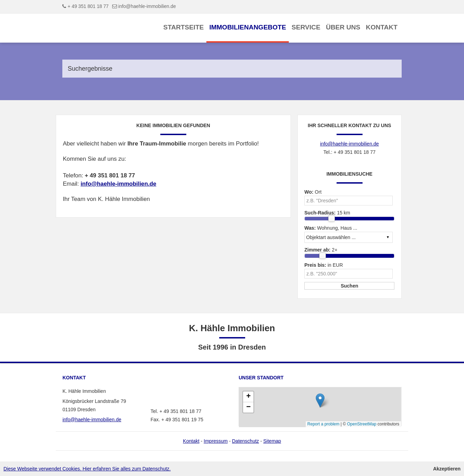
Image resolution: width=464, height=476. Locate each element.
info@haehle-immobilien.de (147, 6)
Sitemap (272, 441)
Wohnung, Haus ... (331, 228)
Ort (313, 192)
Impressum (216, 441)
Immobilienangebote (248, 27)
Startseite (184, 27)
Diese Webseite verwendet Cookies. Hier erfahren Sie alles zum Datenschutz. (87, 469)
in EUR (324, 265)
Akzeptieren (447, 469)
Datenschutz (246, 441)
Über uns (343, 27)
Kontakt (381, 27)
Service (306, 27)
